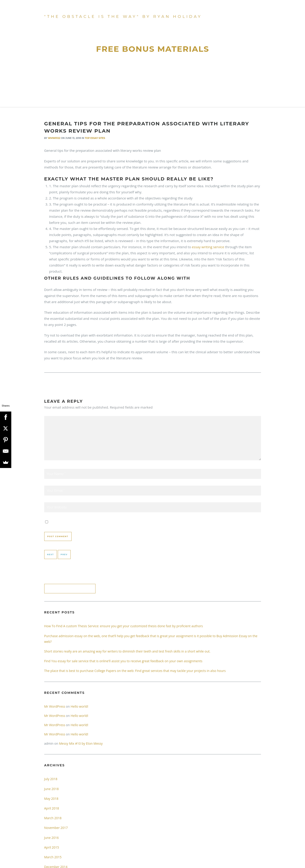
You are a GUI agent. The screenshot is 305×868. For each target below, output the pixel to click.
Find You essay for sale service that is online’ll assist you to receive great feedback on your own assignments (123, 661)
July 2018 (51, 779)
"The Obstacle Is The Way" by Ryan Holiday (123, 16)
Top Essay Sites (95, 138)
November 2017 (56, 828)
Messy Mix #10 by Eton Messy (81, 743)
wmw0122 (54, 138)
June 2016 (51, 838)
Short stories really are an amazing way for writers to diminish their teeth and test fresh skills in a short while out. (127, 651)
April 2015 (52, 847)
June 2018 (51, 789)
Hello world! (79, 706)
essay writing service (208, 247)
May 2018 (51, 799)
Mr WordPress (55, 706)
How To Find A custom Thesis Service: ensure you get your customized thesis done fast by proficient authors (124, 626)
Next (51, 554)
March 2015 (53, 857)
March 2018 (53, 818)
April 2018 (52, 808)
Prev (64, 554)
